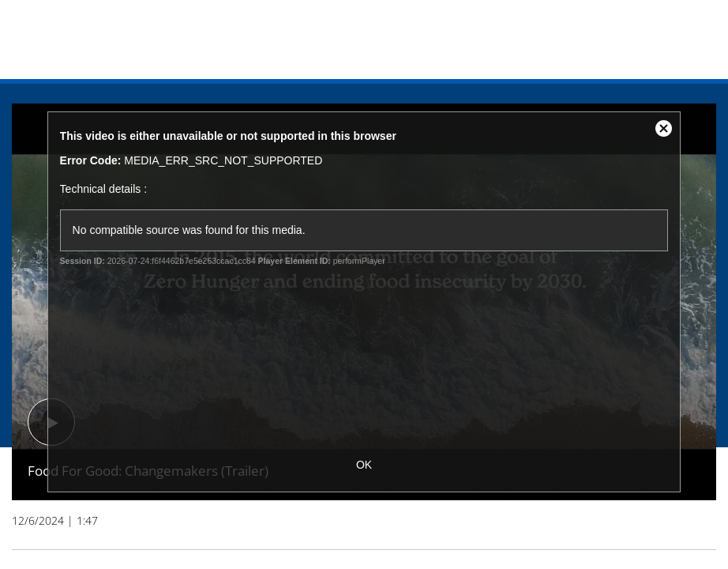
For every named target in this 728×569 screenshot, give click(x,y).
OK (364, 465)
